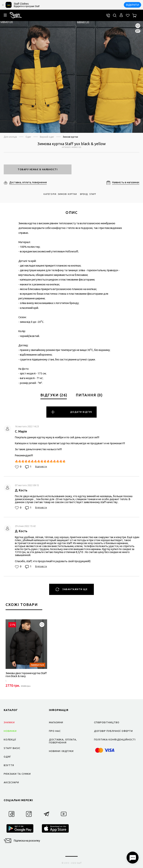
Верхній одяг (47, 137)
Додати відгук (71, 412)
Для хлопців (10, 137)
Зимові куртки (70, 137)
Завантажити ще (72, 589)
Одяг (28, 137)
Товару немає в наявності (38, 169)
